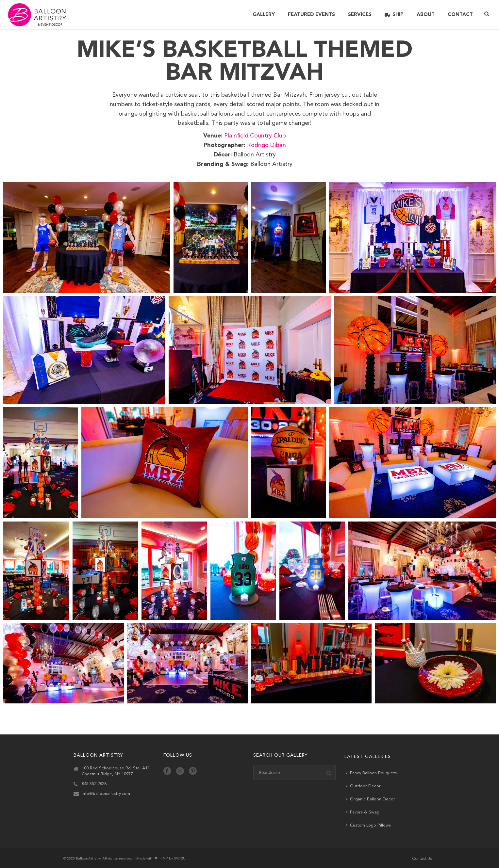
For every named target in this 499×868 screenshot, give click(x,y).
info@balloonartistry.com (106, 794)
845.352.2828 (94, 784)
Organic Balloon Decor (371, 799)
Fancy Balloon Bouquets (371, 773)
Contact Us (422, 859)
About (426, 15)
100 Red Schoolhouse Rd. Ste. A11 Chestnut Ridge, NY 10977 (116, 771)
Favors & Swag (363, 812)
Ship (394, 15)
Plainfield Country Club (255, 136)
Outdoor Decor (363, 786)
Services (360, 15)
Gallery (264, 15)
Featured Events (311, 15)
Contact (460, 15)
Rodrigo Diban (266, 145)
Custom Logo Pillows (368, 825)
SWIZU (180, 859)
